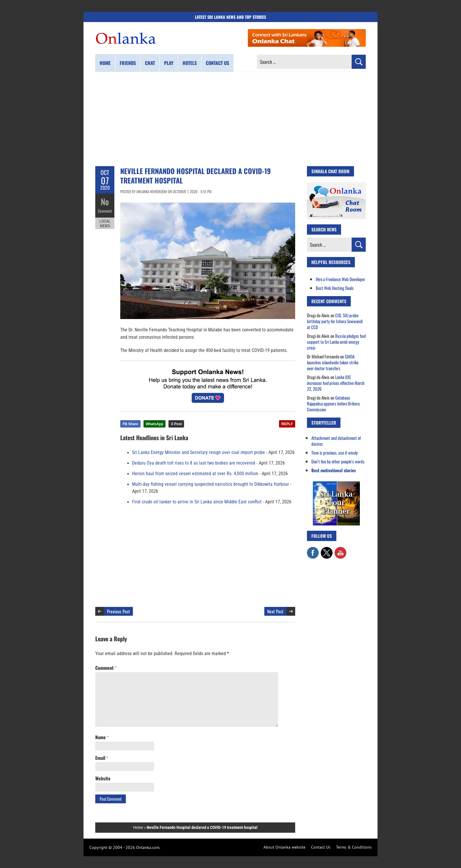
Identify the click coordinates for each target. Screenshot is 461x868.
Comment (105, 210)
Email (102, 758)
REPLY (287, 424)
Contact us (217, 63)
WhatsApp (154, 424)
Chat (150, 63)
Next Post (275, 611)
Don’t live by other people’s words (338, 461)
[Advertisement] (230, 119)
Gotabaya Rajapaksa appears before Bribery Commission (333, 403)
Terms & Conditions (354, 847)
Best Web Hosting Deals (335, 288)
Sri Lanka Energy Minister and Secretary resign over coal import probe (198, 453)
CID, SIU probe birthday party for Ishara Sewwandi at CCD (335, 321)
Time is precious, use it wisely (335, 453)
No (105, 202)
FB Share (130, 424)
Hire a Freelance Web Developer (340, 279)
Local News (105, 223)
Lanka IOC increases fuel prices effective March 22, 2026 (336, 383)
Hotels (190, 63)
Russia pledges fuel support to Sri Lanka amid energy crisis (336, 342)
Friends (128, 63)
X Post (176, 424)
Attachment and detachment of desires (336, 441)
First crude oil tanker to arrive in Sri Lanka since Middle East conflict (197, 502)
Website (103, 778)
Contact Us (321, 847)
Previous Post (118, 611)
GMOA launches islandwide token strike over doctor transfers (333, 362)
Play (169, 63)
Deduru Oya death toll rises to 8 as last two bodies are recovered (194, 463)
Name (102, 737)
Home (105, 63)
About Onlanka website (284, 847)
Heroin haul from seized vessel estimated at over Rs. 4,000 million (195, 474)
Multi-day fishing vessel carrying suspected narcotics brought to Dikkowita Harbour (211, 484)
